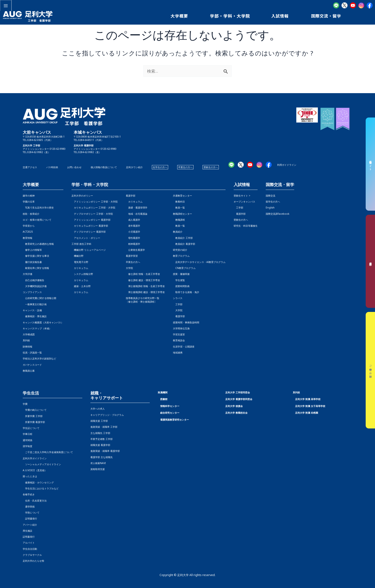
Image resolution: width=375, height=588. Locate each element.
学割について (31, 513)
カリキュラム (80, 268)
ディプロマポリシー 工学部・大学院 (92, 214)
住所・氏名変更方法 (35, 501)
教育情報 (28, 238)
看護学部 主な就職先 (102, 457)
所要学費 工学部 (33, 416)
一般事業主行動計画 (35, 304)
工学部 (178, 304)
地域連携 (178, 353)
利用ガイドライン (287, 165)
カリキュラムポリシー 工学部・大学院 (93, 208)
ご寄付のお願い (370, 370)
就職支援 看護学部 (100, 445)
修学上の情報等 (32, 250)
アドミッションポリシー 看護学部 (91, 220)
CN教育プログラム (184, 268)
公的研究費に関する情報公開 (39, 298)
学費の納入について (35, 410)
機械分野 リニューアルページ (89, 250)
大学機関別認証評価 (35, 286)
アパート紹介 (30, 525)
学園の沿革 (29, 202)
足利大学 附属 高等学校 (308, 399)
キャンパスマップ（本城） (37, 328)
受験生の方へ (211, 167)
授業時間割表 (181, 286)
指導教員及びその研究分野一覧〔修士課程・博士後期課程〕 (143, 300)
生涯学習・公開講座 (184, 347)
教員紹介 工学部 (183, 238)
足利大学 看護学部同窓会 (239, 399)
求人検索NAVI (98, 463)
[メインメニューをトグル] (6, 5)
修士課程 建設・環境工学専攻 (143, 280)
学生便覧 (179, 280)
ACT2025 (28, 232)
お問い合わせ (74, 167)
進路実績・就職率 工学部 (104, 427)
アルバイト (29, 543)
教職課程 (179, 220)
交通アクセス (30, 167)
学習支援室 (179, 334)
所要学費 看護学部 (34, 422)
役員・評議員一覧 (32, 353)
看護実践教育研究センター (175, 420)
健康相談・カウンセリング (38, 482)
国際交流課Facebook (278, 214)
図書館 (164, 399)
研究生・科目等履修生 (246, 226)
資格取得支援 (98, 469)
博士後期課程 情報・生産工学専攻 (145, 286)
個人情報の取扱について (104, 167)
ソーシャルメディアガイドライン (42, 464)
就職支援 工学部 (99, 421)
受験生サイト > (242, 196)
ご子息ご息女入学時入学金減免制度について (48, 452)
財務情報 (28, 347)
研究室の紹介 (180, 250)
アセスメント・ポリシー (86, 238)
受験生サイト (370, 164)
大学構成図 (29, 334)
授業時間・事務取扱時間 (186, 322)
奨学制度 (28, 446)
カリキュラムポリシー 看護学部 (90, 226)
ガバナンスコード (32, 365)
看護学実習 (132, 256)
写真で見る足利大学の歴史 (38, 208)
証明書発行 (30, 519)
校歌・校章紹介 (31, 214)
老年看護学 (133, 226)
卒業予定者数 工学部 (102, 439)
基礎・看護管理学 (137, 208)
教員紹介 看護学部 (184, 244)
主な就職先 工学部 (100, 433)
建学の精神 (29, 196)
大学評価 (28, 274)
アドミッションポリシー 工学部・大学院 (95, 202)
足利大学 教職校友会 (236, 413)
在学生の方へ (160, 167)
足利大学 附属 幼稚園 (307, 413)
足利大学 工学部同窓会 (238, 392)
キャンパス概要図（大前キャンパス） (43, 322)
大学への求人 (98, 409)
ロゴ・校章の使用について (37, 220)
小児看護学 (133, 232)
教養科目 (179, 202)
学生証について (31, 428)
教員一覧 (179, 208)
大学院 (178, 310)
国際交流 (270, 196)
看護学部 (131, 196)
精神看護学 (133, 244)
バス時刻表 (52, 167)
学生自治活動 (30, 549)
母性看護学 (133, 238)
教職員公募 (29, 371)
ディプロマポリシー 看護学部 (89, 232)
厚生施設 (28, 531)
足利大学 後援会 (234, 406)
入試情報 (242, 185)
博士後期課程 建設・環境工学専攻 (145, 292)
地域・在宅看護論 (137, 214)
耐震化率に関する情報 (36, 268)
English (270, 208)
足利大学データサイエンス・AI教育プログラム (199, 262)
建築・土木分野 (81, 286)
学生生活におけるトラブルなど (41, 488)
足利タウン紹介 (134, 167)
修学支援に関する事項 (36, 256)
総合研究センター (170, 413)
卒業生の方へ (185, 167)
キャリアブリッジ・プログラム (107, 415)
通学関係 (28, 440)
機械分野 (77, 256)
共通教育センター (182, 196)
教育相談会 (179, 340)
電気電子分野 (80, 262)
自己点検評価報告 (33, 280)
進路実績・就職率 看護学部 (105, 451)
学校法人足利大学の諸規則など (39, 358)
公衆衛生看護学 (135, 250)
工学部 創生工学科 (81, 244)
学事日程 (28, 434)
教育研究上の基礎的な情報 (38, 244)
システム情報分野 (82, 274)
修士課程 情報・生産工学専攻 (143, 274)
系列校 (26, 340)
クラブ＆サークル (32, 555)
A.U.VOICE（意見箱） (35, 470)
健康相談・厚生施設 (35, 316)
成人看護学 (133, 220)
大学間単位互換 (181, 328)
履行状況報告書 (32, 262)
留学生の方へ (273, 202)
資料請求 (370, 261)
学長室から (29, 226)
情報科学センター (170, 406)
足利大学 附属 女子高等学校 (310, 406)
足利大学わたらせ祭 (33, 561)
